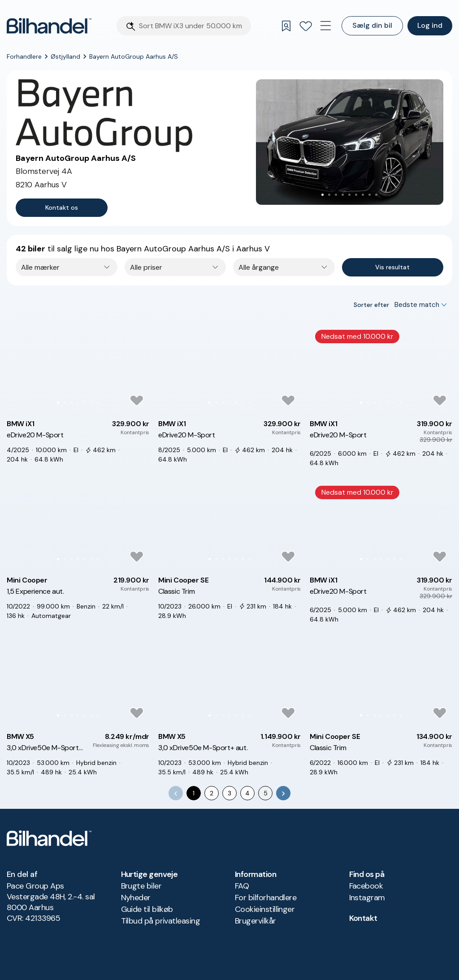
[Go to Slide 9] (376, 195)
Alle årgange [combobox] (259, 267)
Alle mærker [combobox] (40, 267)
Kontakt (363, 918)
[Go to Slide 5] (349, 195)
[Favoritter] (306, 26)
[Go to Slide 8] (370, 195)
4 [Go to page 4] (247, 793)
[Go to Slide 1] (323, 195)
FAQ (242, 886)
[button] (350, 142)
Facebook (366, 886)
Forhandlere (24, 56)
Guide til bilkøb (147, 909)
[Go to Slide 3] (336, 195)
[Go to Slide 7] (363, 195)
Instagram (367, 898)
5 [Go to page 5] (266, 793)
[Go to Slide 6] (356, 195)
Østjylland (65, 56)
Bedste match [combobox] (417, 305)
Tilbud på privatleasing (161, 921)
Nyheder (136, 898)
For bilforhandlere (266, 898)
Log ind (430, 25)
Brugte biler (141, 886)
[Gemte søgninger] (286, 26)
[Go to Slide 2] (329, 195)
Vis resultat (392, 267)
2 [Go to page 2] (212, 793)
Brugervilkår (255, 921)
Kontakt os (62, 207)
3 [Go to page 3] (229, 793)
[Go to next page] (283, 793)
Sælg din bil (372, 25)
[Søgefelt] (192, 26)
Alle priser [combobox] (146, 267)
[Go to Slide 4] (343, 195)
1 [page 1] (194, 793)
